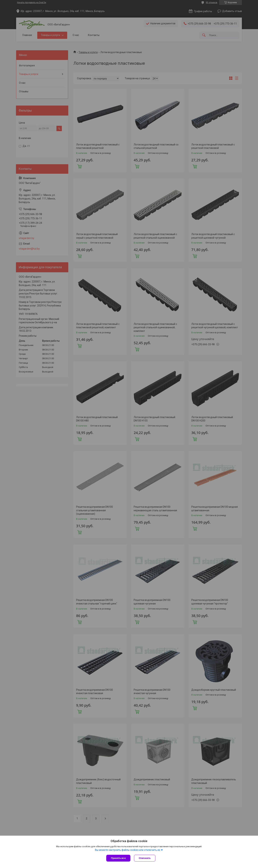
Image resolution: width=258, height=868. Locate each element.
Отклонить (145, 858)
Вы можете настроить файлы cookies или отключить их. (128, 850)
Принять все (118, 858)
